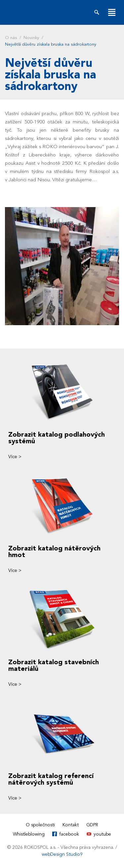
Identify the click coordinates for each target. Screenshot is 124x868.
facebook (69, 834)
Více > (15, 457)
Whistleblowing (29, 834)
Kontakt (71, 825)
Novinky (31, 38)
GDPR (92, 825)
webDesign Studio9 (62, 854)
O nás (11, 38)
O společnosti (40, 825)
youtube (102, 834)
